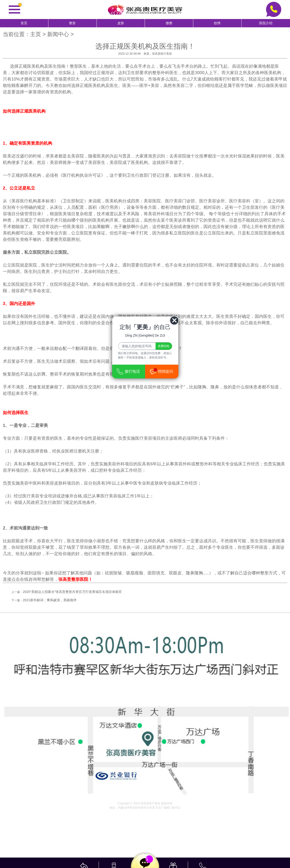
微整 (169, 23)
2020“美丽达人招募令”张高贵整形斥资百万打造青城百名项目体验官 (72, 592)
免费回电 (164, 346)
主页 (36, 34)
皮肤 (121, 23)
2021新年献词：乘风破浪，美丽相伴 (50, 600)
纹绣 (217, 23)
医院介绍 (266, 23)
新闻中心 (58, 34)
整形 (72, 23)
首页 (24, 23)
